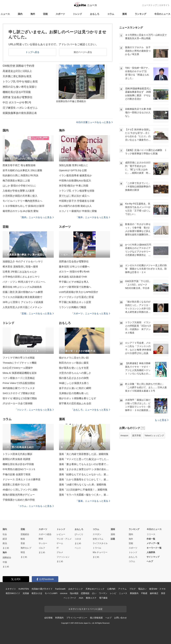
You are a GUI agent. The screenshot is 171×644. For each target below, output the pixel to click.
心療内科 (111, 589)
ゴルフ (42, 548)
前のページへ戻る (83, 52)
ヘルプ (150, 561)
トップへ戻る (33, 52)
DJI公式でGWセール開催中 (18, 368)
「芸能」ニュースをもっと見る (37, 313)
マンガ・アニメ (64, 539)
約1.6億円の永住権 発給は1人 (75, 206)
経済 (5, 539)
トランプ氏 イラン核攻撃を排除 (77, 191)
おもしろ (95, 14)
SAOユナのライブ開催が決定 (19, 393)
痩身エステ (91, 598)
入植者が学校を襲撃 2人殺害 (19, 191)
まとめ (6, 548)
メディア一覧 (153, 543)
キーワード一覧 (154, 548)
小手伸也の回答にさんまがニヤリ (21, 277)
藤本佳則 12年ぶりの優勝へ (74, 267)
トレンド (77, 14)
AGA (81, 598)
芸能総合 (25, 534)
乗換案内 (134, 593)
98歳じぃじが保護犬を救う (74, 383)
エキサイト (164, 5)
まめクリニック (76, 589)
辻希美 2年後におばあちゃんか (20, 272)
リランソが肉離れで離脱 (73, 307)
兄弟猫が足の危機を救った (74, 393)
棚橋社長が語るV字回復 (17, 92)
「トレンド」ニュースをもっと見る (34, 410)
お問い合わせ (120, 618)
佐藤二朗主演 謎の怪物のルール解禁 (23, 292)
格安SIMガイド (13, 593)
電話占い (142, 589)
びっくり (79, 534)
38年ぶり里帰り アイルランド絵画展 (23, 302)
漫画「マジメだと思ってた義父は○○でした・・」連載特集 (85, 459)
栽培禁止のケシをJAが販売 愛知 (21, 211)
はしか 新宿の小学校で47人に (19, 186)
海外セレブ (26, 548)
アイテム (122, 589)
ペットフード (70, 598)
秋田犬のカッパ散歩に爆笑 (74, 363)
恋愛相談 (85, 593)
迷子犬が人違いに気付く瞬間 (75, 388)
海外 (33, 14)
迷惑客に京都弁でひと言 (16, 484)
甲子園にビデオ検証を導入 (74, 282)
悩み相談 (74, 593)
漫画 (124, 14)
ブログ (132, 589)
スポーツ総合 (45, 534)
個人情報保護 (96, 618)
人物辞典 (151, 552)
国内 (20, 14)
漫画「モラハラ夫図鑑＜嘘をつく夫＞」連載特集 (85, 495)
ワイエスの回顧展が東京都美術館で (22, 297)
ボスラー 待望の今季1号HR (74, 272)
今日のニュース (162, 14)
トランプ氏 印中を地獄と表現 (20, 82)
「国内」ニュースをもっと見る (37, 217)
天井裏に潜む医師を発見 (17, 76)
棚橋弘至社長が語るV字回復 (18, 464)
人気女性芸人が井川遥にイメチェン (22, 307)
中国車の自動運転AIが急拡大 (75, 181)
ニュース (5, 14)
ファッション (63, 557)
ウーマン (103, 593)
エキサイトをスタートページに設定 (85, 609)
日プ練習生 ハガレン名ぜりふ (20, 108)
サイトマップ (153, 557)
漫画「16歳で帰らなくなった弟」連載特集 (83, 484)
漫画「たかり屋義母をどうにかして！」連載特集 (85, 479)
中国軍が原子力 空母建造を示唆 (77, 201)
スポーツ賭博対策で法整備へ (75, 287)
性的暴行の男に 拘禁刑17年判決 (20, 175)
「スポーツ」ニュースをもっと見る (91, 313)
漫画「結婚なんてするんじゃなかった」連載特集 (85, 474)
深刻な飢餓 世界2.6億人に (73, 165)
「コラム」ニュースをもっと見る (35, 506)
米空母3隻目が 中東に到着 (74, 186)
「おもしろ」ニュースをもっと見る (91, 410)
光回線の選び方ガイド (42, 589)
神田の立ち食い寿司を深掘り (20, 87)
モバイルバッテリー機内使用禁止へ (22, 201)
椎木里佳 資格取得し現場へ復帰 (20, 267)
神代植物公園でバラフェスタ (19, 388)
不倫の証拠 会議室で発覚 (17, 474)
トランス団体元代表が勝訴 (17, 454)
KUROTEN (24, 589)
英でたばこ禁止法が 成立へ (74, 196)
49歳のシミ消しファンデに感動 (20, 490)
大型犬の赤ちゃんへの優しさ (75, 373)
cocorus (64, 593)
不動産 (144, 593)
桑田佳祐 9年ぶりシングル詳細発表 (22, 287)
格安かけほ (37, 593)
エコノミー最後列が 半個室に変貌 (78, 211)
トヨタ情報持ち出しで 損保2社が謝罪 (24, 206)
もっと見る (162, 420)
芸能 (45, 14)
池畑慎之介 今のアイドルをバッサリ (23, 261)
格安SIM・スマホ (157, 589)
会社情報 (48, 618)
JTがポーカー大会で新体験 (18, 403)
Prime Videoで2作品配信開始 (19, 383)
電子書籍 (103, 598)
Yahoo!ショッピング (154, 435)
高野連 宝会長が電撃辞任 (18, 97)
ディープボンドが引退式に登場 (76, 297)
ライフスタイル (100, 543)
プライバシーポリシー (77, 618)
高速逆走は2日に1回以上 (17, 71)
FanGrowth (60, 589)
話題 (113, 539)
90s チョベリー (100, 552)
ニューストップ (149, 5)
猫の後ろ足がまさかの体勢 (74, 378)
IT (58, 548)
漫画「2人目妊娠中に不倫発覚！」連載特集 (83, 490)
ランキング (141, 14)
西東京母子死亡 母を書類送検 (19, 165)
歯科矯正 (154, 593)
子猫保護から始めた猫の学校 (19, 500)
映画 (23, 539)
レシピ (113, 593)
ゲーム (60, 543)
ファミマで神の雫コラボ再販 (19, 358)
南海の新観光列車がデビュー (19, 495)
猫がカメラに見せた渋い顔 (74, 358)
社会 (5, 534)
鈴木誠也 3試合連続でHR (73, 277)
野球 (41, 539)
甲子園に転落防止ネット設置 (75, 302)
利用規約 (59, 618)
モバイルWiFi (51, 593)
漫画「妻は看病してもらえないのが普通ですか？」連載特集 (85, 464)
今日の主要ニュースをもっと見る (94, 122)
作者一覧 (151, 539)
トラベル (97, 548)
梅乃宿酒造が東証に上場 (16, 181)
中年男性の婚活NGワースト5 (19, 469)
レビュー (61, 534)
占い (94, 593)
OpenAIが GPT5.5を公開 (73, 170)
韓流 (23, 552)
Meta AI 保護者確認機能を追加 (20, 373)
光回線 (26, 593)
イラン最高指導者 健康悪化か (75, 175)
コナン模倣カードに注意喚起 (19, 378)
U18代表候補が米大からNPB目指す (79, 292)
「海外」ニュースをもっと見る (93, 217)
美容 (163, 593)
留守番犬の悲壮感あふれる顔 (75, 403)
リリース (151, 534)
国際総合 (7, 558)
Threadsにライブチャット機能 (20, 363)
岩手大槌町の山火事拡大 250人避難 (22, 170)
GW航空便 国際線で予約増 (19, 66)
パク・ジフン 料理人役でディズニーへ (24, 282)
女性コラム (98, 539)
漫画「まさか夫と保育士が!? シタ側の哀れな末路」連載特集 (85, 469)
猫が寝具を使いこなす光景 (74, 368)
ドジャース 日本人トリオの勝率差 (22, 479)
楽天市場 (136, 435)
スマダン (97, 534)
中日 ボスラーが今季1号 (17, 102)
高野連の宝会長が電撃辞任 (74, 261)
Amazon (124, 435)
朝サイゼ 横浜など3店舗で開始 (20, 398)
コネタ (78, 539)
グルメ (60, 552)
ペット (78, 548)
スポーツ (60, 14)
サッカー (43, 543)
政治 (5, 543)
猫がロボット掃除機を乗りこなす (78, 398)
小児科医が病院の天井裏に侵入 (20, 196)
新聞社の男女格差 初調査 (17, 459)
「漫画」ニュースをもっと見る (93, 501)
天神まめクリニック (95, 589)
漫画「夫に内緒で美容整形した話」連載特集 (84, 454)
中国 (5, 562)
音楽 (23, 543)
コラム (111, 14)
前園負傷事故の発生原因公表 (20, 113)
